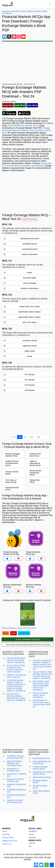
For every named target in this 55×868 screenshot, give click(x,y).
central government (30, 249)
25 (25, 437)
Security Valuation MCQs (40, 787)
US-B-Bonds (30, 390)
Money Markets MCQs (42, 777)
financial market (30, 278)
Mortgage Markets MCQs (40, 781)
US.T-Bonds (30, 374)
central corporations (30, 254)
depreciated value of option (30, 312)
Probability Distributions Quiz (16, 791)
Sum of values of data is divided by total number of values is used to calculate (16, 669)
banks (30, 273)
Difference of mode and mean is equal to (16, 676)
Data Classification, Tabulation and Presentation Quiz (15, 763)
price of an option (30, 322)
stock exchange (30, 283)
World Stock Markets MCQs (41, 792)
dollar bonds (30, 351)
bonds (30, 356)
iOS (30, 846)
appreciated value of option (30, 317)
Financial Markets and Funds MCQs (42, 762)
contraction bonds (30, 340)
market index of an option (30, 307)
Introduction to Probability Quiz (13, 770)
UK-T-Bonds (30, 380)
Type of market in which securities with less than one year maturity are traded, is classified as (42, 675)
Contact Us (7, 844)
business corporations (30, 288)
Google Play (24, 633)
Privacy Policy (8, 838)
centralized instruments (30, 239)
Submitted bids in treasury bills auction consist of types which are (42, 703)
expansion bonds (30, 346)
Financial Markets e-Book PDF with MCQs (19, 628)
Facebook (33, 831)
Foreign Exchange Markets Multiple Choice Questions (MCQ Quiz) (26, 130)
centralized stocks (30, 244)
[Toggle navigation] (50, 4)
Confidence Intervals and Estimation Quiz (15, 757)
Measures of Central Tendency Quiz (15, 780)
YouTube (32, 838)
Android (32, 843)
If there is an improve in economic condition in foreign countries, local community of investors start (42, 665)
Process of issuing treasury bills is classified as (40, 695)
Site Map (6, 834)
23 (14, 437)
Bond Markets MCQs (41, 758)
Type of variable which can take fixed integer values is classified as (16, 660)
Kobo (13, 633)
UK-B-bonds (30, 385)
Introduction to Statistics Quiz (17, 775)
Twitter (31, 834)
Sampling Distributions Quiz (16, 796)
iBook (6, 633)
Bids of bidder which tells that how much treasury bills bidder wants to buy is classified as (41, 686)
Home (5, 831)
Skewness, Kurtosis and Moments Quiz (15, 801)
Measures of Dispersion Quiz (17, 785)
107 (32, 437)
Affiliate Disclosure (10, 841)
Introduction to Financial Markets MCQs (43, 773)
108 (38, 437)
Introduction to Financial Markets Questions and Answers (27, 164)
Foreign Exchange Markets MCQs (40, 768)
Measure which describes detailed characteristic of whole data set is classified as (16, 697)
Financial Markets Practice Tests (23, 126)
